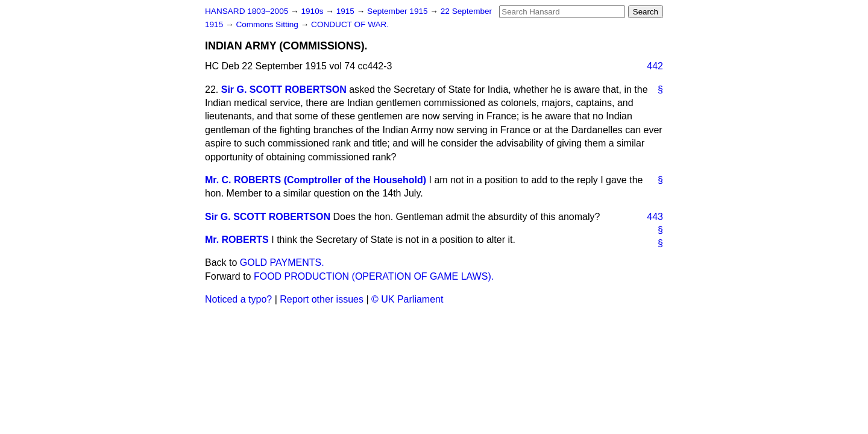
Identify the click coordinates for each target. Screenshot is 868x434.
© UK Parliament (407, 299)
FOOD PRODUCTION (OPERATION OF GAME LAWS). (374, 276)
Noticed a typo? (238, 299)
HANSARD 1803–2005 (247, 11)
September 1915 (398, 11)
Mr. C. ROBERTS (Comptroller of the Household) (316, 180)
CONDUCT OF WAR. (350, 24)
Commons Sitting (268, 24)
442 (655, 66)
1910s (313, 11)
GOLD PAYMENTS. (282, 263)
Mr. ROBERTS (237, 240)
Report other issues (322, 299)
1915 (347, 11)
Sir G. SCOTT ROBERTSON (284, 90)
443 (655, 217)
